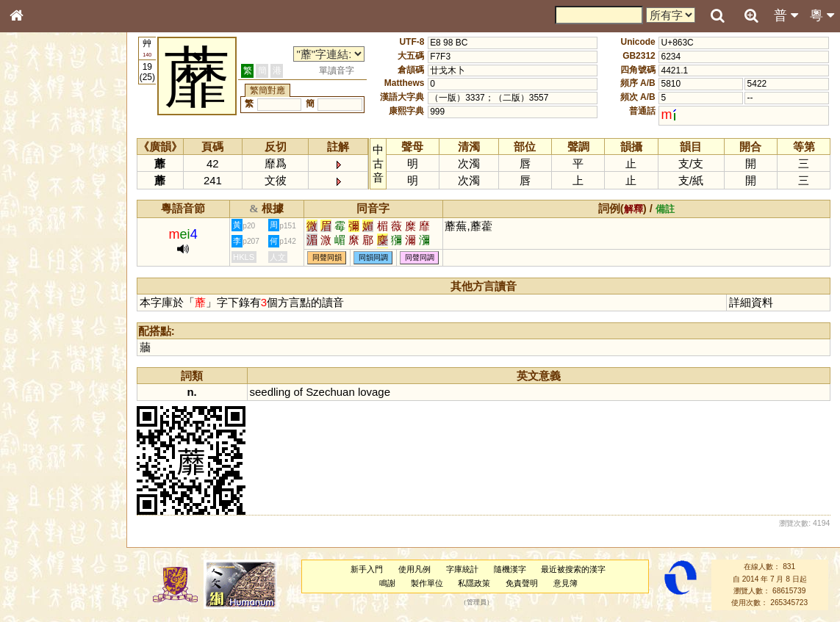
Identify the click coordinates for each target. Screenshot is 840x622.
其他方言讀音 (45, 422)
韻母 (50, 394)
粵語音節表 (40, 292)
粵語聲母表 (40, 306)
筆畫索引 (36, 211)
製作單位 (427, 583)
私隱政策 (474, 583)
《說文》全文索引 (54, 461)
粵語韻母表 (40, 321)
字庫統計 (462, 569)
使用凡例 (414, 569)
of (298, 392)
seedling (270, 392)
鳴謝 (387, 583)
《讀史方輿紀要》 (54, 475)
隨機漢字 (510, 569)
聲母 (29, 394)
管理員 (477, 603)
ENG (65, 162)
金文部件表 (40, 239)
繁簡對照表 (40, 503)
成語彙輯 (36, 489)
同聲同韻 (327, 258)
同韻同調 (373, 258)
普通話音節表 (45, 408)
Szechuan (330, 392)
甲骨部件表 (40, 225)
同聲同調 (420, 258)
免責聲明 (522, 583)
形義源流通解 (45, 253)
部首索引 (36, 197)
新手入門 (367, 569)
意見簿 (566, 583)
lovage (374, 392)
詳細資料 (751, 302)
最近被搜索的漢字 (573, 569)
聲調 (70, 394)
